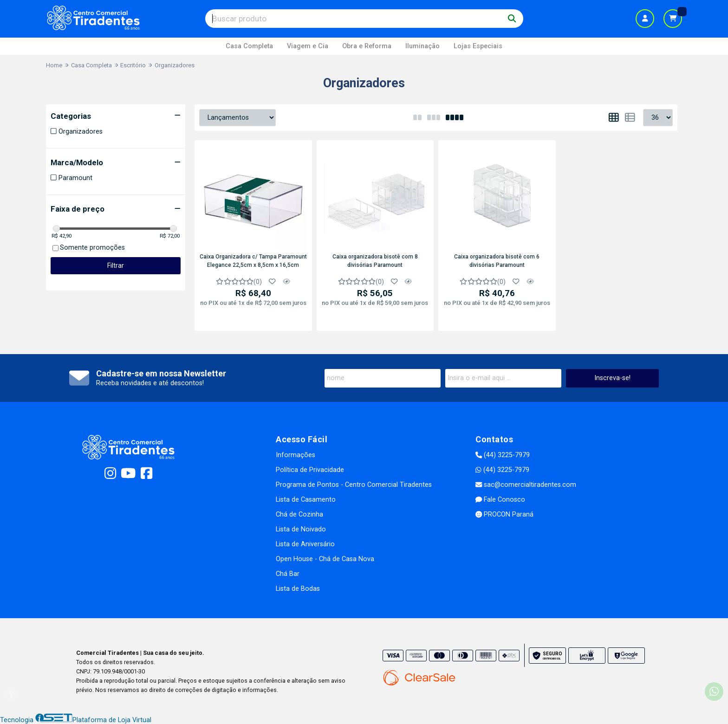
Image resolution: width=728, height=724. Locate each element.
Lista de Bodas (298, 589)
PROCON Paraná (504, 514)
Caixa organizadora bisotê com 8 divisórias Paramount (375, 261)
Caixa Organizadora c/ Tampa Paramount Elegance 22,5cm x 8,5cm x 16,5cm (253, 261)
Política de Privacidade (310, 470)
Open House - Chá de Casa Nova (325, 559)
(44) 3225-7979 (503, 455)
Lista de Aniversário (305, 544)
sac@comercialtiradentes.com (526, 485)
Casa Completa (249, 46)
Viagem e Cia (308, 46)
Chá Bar (288, 574)
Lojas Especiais (478, 46)
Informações (296, 455)
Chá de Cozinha (299, 514)
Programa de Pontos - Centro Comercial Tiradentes (354, 485)
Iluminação (422, 46)
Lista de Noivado (301, 529)
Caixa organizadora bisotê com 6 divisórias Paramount (497, 261)
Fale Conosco (500, 500)
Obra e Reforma (367, 46)
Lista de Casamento (306, 500)
